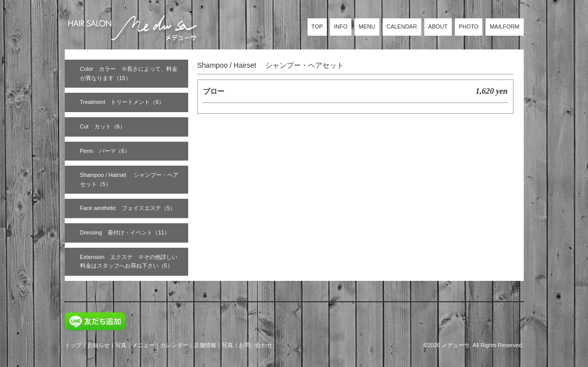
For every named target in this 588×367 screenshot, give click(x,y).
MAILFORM (504, 27)
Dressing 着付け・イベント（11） (125, 232)
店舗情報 (205, 345)
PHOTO (469, 27)
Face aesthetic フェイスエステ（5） (128, 208)
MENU (367, 27)
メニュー (143, 345)
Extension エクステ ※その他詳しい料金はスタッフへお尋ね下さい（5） (129, 261)
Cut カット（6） (103, 126)
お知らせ (98, 345)
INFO (341, 27)
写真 (121, 345)
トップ (73, 345)
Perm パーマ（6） (105, 151)
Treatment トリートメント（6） (122, 102)
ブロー (214, 91)
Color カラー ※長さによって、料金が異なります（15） (129, 73)
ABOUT (438, 27)
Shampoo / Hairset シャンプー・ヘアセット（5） (129, 179)
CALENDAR (402, 27)
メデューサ (456, 345)
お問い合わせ (255, 345)
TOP (317, 27)
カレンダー (174, 345)
